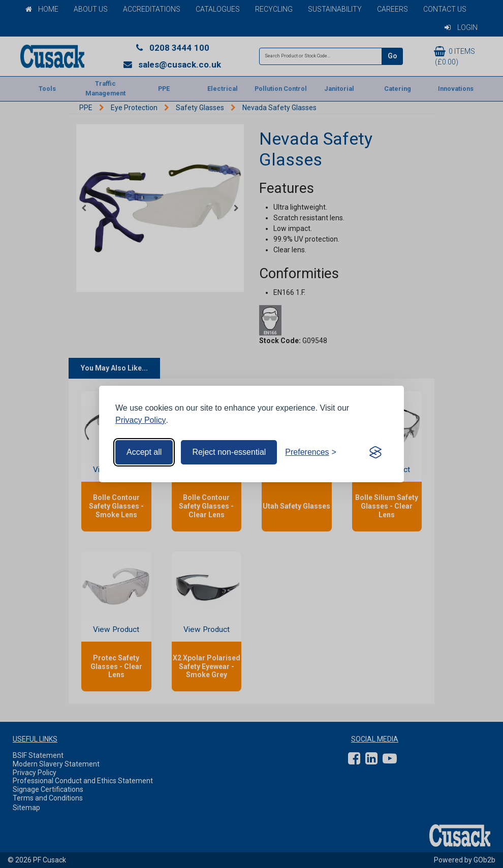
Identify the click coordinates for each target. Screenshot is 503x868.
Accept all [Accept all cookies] (144, 452)
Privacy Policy (141, 420)
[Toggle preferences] (311, 452)
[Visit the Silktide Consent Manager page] (375, 452)
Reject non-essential (229, 452)
